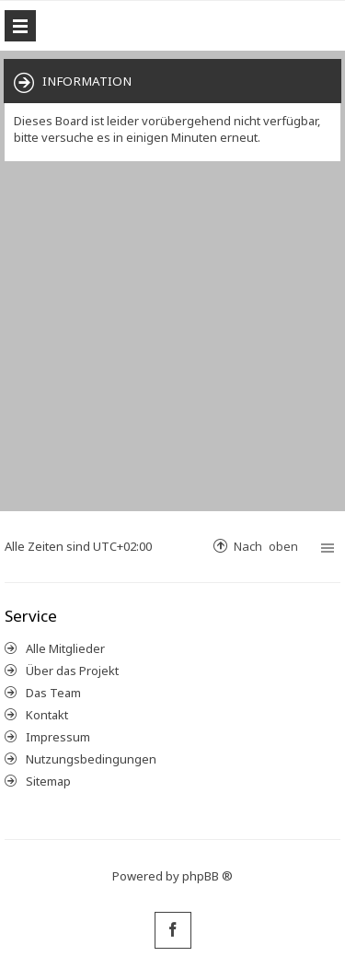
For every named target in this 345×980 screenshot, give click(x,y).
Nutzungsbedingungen (91, 759)
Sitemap (48, 781)
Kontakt (47, 715)
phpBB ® (207, 876)
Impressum (58, 737)
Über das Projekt (72, 671)
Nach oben (266, 546)
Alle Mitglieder (65, 648)
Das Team (53, 693)
